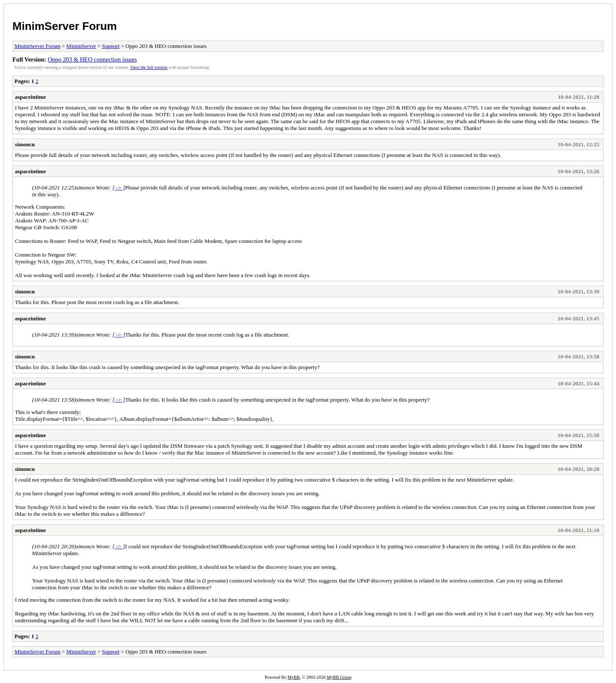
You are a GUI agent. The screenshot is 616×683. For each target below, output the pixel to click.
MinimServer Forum (65, 26)
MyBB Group (339, 677)
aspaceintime (30, 97)
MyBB (293, 677)
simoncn (25, 144)
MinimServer (81, 46)
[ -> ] (119, 188)
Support (111, 46)
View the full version (149, 67)
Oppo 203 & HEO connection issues (92, 59)
